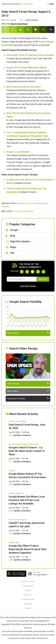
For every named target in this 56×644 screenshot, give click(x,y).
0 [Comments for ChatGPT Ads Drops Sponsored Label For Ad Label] (11, 534)
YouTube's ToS (42, 638)
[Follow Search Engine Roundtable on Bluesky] (33, 272)
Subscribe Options (28, 286)
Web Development (40, 624)
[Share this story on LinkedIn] (28, 30)
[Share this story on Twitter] (13, 30)
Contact (28, 608)
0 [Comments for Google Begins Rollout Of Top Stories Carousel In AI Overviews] (11, 484)
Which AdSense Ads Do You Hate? (24, 87)
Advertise (28, 604)
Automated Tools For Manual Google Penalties (30, 55)
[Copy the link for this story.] (51, 30)
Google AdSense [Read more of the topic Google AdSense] (16, 493)
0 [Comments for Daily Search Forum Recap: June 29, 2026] (11, 435)
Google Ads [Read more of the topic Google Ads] (14, 542)
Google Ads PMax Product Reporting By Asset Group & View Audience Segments (28, 549)
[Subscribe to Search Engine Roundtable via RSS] (43, 272)
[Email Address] (22, 279)
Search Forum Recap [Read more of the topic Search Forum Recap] (18, 421)
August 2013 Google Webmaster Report (27, 67)
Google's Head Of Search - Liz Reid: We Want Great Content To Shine (27, 451)
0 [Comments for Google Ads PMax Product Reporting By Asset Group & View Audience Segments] (11, 560)
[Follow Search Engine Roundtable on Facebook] (22, 272)
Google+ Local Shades (18, 152)
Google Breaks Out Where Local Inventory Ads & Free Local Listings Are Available (27, 500)
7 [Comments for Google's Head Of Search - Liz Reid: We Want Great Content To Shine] (11, 462)
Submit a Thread (28, 581)
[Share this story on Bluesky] (36, 30)
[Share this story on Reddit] (20, 30)
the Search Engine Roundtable (24, 617)
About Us (28, 595)
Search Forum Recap (19, 24)
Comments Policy (28, 599)
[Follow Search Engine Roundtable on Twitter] (27, 272)
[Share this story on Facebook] (5, 30)
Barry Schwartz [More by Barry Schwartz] (24, 435)
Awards (28, 590)
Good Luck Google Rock (23, 211)
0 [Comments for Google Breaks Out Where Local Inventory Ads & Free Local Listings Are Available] (11, 511)
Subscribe (43, 279)
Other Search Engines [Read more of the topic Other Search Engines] (18, 520)
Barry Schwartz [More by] (33, 20)
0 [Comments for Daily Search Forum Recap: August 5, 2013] (21, 20)
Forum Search (28, 586)
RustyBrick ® (25, 624)
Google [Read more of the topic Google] (12, 471)
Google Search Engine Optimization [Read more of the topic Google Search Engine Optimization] (24, 444)
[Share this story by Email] (43, 30)
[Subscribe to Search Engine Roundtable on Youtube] (38, 272)
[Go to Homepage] (17, 4)
